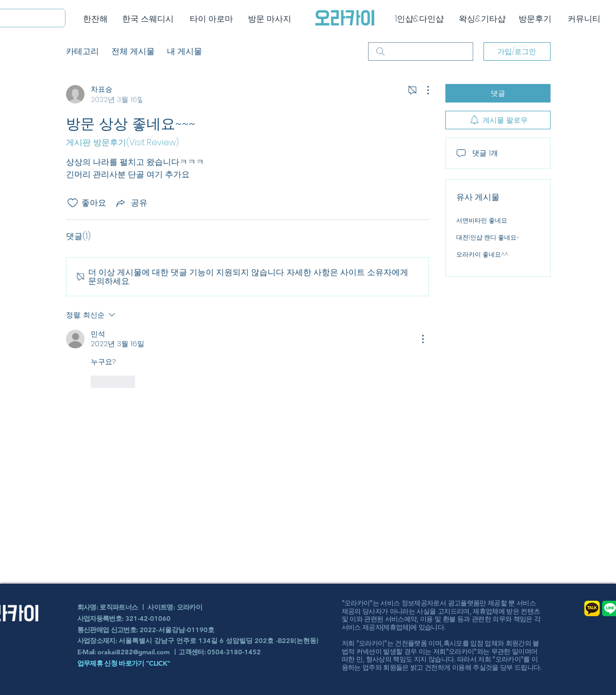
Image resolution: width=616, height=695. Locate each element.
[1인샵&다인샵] (419, 19)
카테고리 (82, 51)
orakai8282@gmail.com (134, 652)
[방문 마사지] (270, 19)
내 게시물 (185, 51)
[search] (421, 52)
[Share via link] (131, 203)
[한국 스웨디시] (148, 19)
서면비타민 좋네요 (482, 220)
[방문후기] (535, 19)
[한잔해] (96, 19)
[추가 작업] (423, 90)
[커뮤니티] (584, 19)
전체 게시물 (133, 51)
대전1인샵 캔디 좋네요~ (488, 237)
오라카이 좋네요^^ (482, 254)
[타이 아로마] (212, 19)
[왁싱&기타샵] (482, 19)
